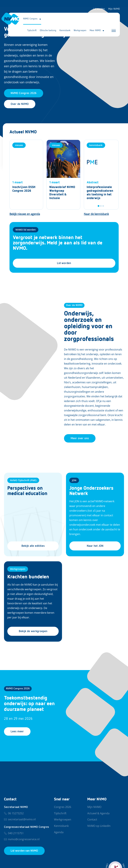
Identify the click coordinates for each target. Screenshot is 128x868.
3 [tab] (103, 206)
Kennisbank (65, 30)
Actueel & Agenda (98, 813)
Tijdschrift (32, 30)
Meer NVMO (95, 30)
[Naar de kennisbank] (96, 214)
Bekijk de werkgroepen (33, 631)
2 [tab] (101, 206)
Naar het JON (95, 546)
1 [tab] (98, 206)
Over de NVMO (20, 104)
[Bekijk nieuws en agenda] (25, 214)
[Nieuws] (26, 175)
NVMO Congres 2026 (18, 689)
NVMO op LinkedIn (99, 826)
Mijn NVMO (114, 9)
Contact (92, 820)
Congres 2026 (63, 807)
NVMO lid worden (26, 230)
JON (74, 480)
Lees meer (17, 732)
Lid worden (99, 9)
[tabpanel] (101, 175)
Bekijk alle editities (33, 546)
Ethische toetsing (48, 30)
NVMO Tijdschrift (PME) (23, 480)
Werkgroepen (80, 30)
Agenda (59, 832)
